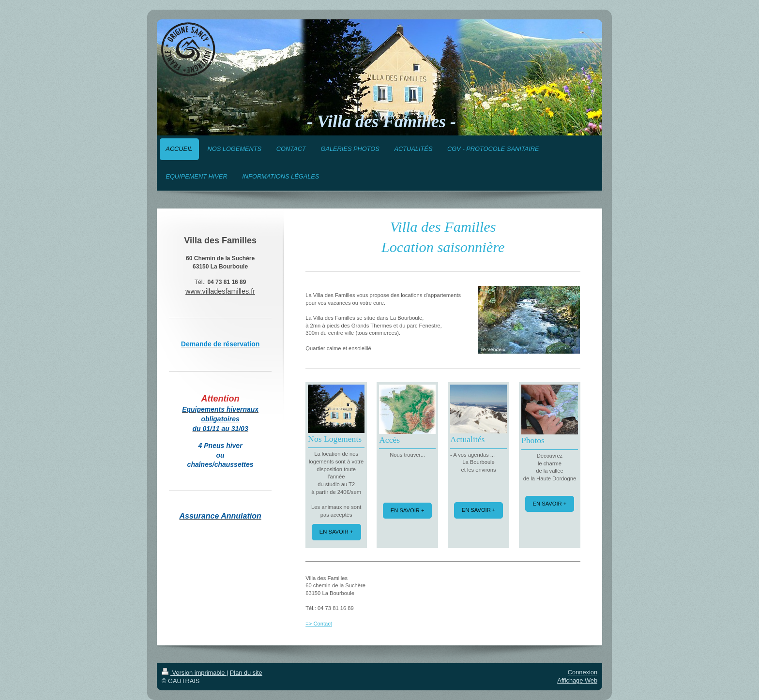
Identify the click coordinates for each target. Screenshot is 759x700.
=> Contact (319, 624)
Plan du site (246, 673)
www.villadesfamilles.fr (220, 291)
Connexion (583, 672)
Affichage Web (577, 680)
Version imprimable (194, 673)
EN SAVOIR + (336, 532)
